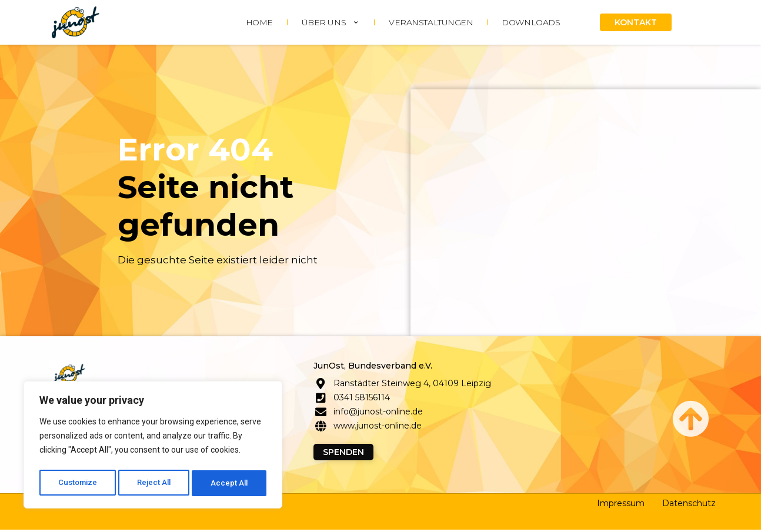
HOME (259, 22)
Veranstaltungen (431, 22)
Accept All (230, 483)
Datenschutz (689, 506)
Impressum (621, 506)
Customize (77, 483)
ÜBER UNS (331, 22)
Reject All (155, 483)
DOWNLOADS (531, 22)
